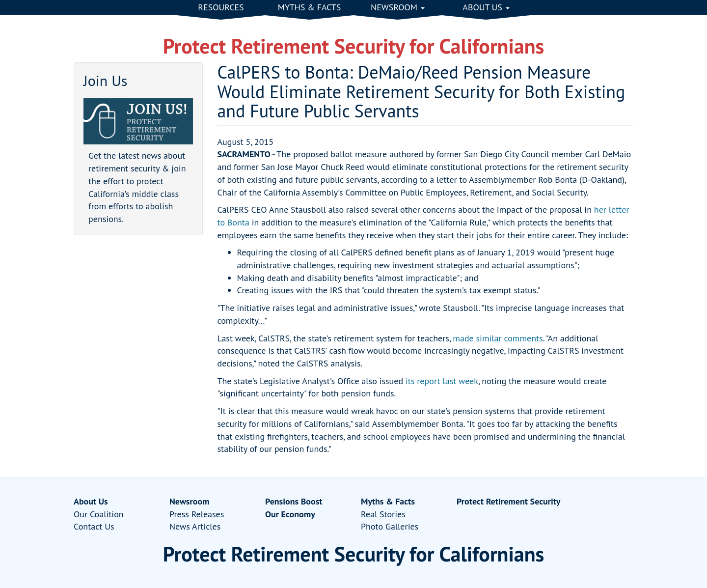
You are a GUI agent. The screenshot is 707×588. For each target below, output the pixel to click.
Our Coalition (99, 514)
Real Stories (383, 514)
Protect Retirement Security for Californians (354, 46)
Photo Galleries (390, 526)
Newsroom (398, 7)
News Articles (195, 526)
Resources (221, 7)
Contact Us (94, 526)
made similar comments (498, 338)
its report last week (442, 381)
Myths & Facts (310, 7)
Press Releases (197, 514)
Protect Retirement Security (508, 501)
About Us (486, 7)
